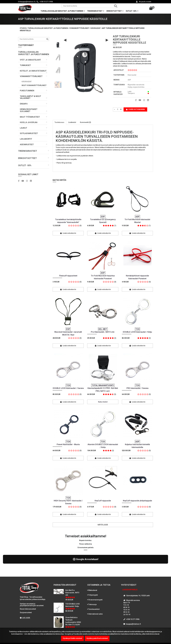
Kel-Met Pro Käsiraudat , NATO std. (72, 574)
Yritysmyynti (93, 576)
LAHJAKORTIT (26, 140)
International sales (95, 595)
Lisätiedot (72, 124)
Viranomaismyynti (95, 581)
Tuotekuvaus (59, 124)
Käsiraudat (27, 83)
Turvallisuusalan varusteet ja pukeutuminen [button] (63, 11)
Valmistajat (90, 16)
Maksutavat (93, 571)
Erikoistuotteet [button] (115, 11)
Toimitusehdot (94, 590)
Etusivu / (24, 30)
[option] (58, 46)
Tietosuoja (92, 585)
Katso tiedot (103, 403)
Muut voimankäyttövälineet (34, 87)
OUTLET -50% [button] (132, 11)
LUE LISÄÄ (25, 599)
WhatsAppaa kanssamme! (136, 610)
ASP (129, 81)
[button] (34, 54)
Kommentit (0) (85, 124)
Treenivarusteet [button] (96, 11)
